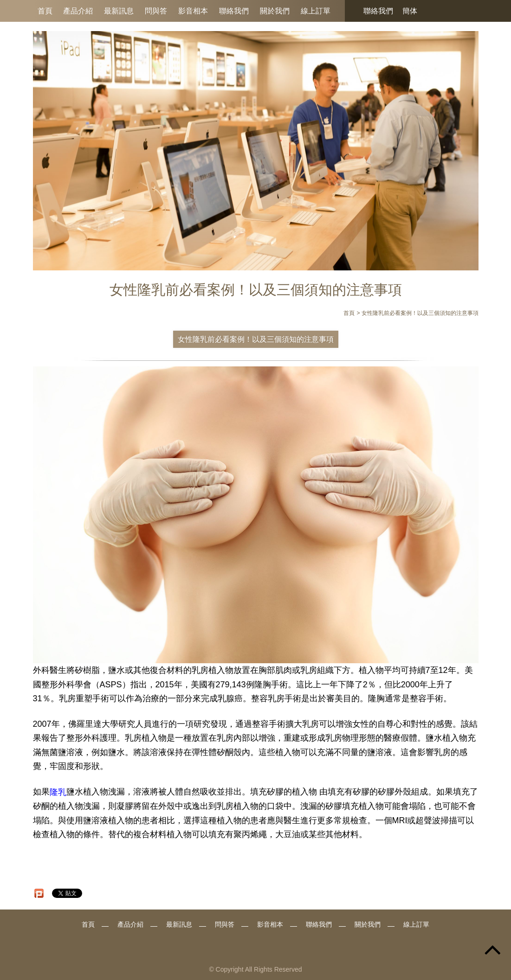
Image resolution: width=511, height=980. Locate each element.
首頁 (45, 11)
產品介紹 (78, 11)
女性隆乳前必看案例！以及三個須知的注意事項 (256, 339)
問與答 (156, 11)
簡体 (410, 11)
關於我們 (275, 11)
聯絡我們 (234, 11)
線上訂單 (316, 11)
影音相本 (193, 11)
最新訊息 (119, 11)
